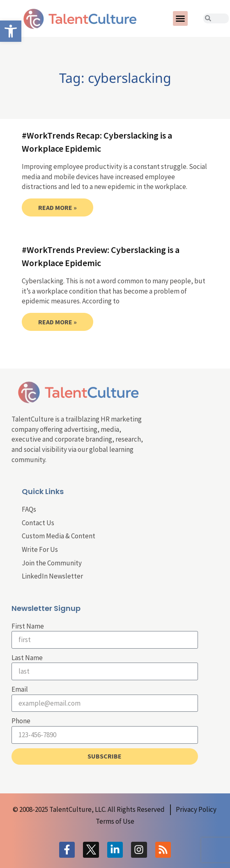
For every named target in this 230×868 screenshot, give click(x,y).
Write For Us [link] (40, 549)
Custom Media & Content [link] (59, 536)
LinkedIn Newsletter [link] (52, 576)
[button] (180, 18)
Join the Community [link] (52, 563)
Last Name (27, 658)
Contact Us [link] (38, 523)
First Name (28, 626)
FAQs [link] (29, 509)
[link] (11, 31)
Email (20, 689)
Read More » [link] (57, 207)
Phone (21, 721)
